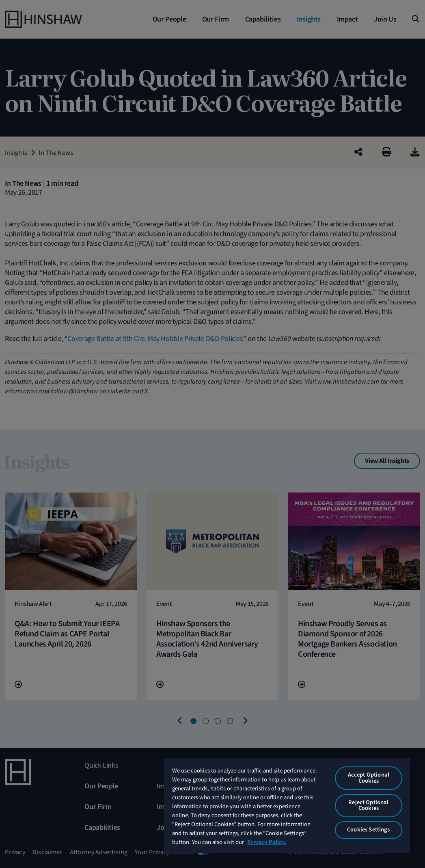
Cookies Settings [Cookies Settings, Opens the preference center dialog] (368, 830)
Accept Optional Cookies (369, 778)
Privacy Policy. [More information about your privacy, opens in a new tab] (267, 842)
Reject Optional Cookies (368, 805)
